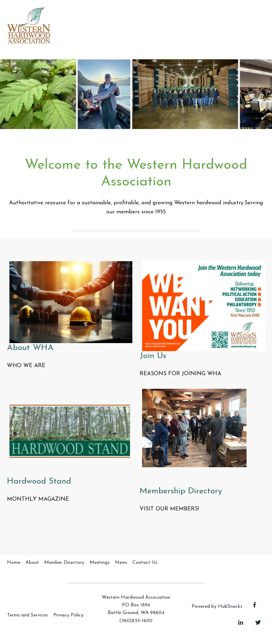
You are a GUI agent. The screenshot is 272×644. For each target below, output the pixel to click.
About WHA (30, 348)
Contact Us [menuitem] (145, 563)
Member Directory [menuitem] (64, 563)
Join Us (153, 356)
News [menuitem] (121, 563)
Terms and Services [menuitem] (28, 615)
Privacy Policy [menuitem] (68, 615)
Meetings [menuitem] (100, 563)
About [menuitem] (32, 563)
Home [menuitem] (14, 563)
